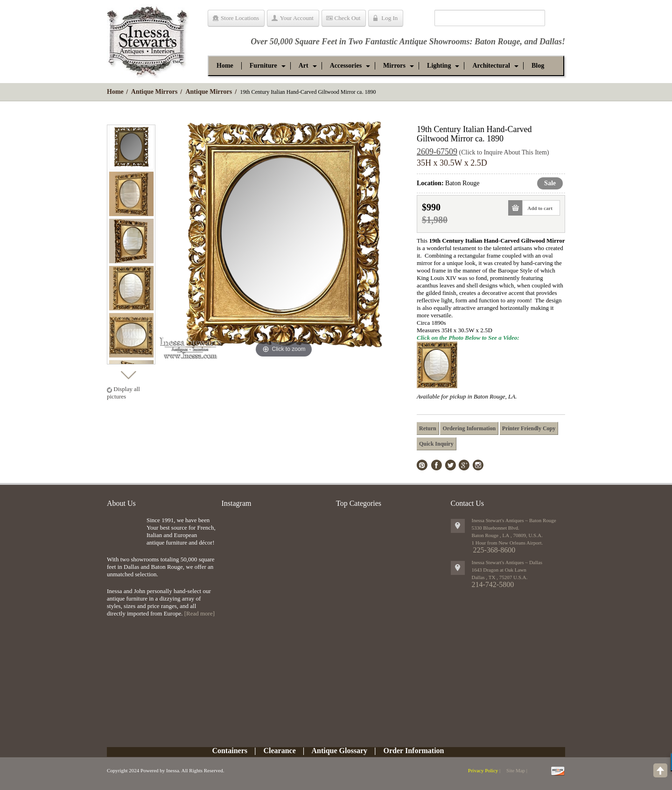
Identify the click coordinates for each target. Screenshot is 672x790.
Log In (389, 18)
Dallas (551, 42)
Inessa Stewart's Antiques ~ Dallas (507, 562)
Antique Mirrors (154, 92)
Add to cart (537, 208)
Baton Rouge (497, 42)
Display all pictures (123, 393)
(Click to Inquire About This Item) (504, 152)
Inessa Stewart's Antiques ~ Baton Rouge (514, 520)
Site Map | (517, 770)
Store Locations (240, 18)
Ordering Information (469, 428)
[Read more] (199, 613)
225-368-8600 (494, 550)
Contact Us (468, 503)
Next (128, 373)
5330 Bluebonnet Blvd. (496, 528)
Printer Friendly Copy (529, 428)
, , (500, 577)
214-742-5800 (493, 584)
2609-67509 (437, 152)
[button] (263, 66)
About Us (121, 503)
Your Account (297, 18)
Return (428, 428)
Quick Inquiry (436, 444)
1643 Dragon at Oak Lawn (499, 570)
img (124, 532)
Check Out (348, 18)
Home (115, 92)
